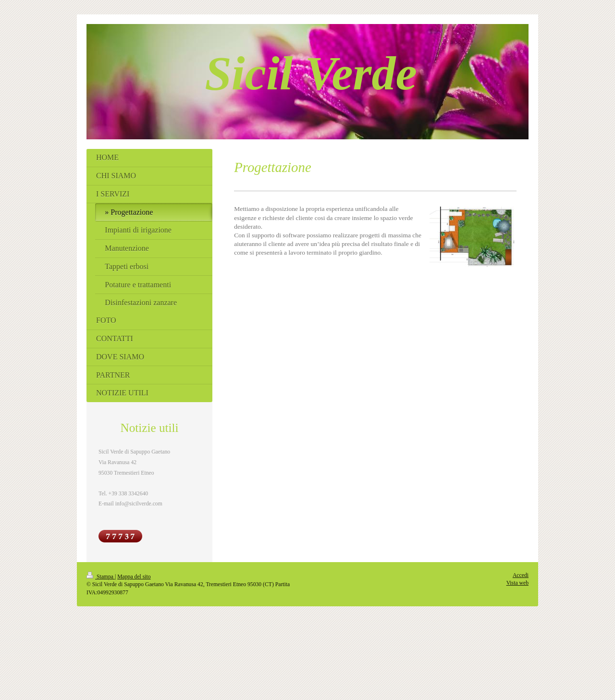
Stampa (101, 577)
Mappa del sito (134, 577)
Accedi (521, 575)
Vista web (517, 583)
